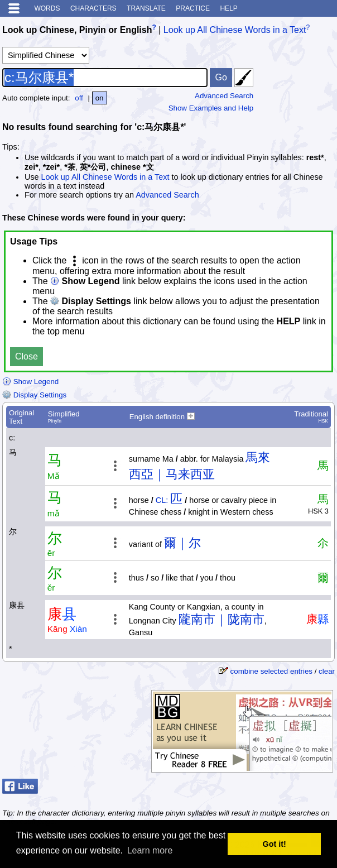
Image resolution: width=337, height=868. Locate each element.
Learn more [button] (150, 850)
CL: (162, 500)
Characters (93, 8)
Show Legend (30, 382)
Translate (146, 8)
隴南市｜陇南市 (222, 619)
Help (228, 8)
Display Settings (34, 395)
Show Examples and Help (211, 108)
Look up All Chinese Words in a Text (235, 30)
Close (27, 356)
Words (47, 8)
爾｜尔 (182, 543)
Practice (193, 8)
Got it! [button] (275, 844)
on (100, 98)
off (79, 98)
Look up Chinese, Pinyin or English (77, 30)
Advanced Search (224, 96)
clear (327, 671)
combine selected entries (271, 671)
